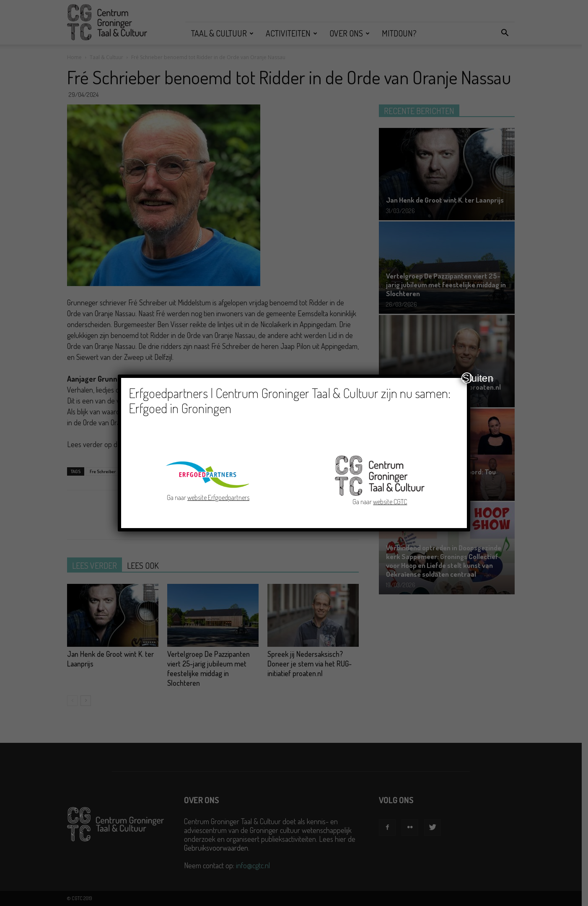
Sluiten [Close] (467, 378)
